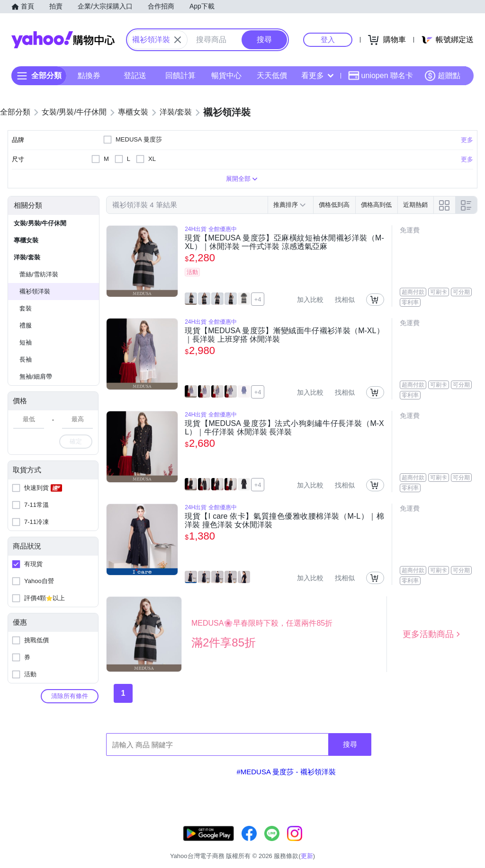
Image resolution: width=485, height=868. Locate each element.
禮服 (26, 325)
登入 (328, 40)
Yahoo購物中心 (63, 40)
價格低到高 (334, 205)
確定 (76, 441)
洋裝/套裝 (27, 257)
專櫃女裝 (26, 240)
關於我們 (336, 844)
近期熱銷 (415, 205)
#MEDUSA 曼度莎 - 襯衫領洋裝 (286, 772)
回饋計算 (180, 75)
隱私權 (440, 844)
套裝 (26, 308)
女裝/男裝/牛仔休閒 (40, 223)
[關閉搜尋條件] (178, 40)
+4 (258, 299)
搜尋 (350, 744)
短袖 (26, 342)
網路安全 (407, 844)
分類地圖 (473, 844)
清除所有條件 (70, 696)
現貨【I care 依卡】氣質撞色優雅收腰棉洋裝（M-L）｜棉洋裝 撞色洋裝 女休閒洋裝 (284, 520)
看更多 (317, 75)
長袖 (26, 359)
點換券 (89, 75)
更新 (477, 833)
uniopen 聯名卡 (381, 76)
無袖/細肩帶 (36, 376)
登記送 (135, 75)
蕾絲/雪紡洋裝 (39, 274)
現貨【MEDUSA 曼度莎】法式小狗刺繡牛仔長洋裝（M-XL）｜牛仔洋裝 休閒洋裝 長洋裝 (284, 428)
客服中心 (300, 844)
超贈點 (442, 76)
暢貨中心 (226, 75)
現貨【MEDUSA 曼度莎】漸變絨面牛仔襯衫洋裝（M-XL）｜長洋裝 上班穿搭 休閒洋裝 (284, 335)
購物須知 (372, 844)
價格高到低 (376, 205)
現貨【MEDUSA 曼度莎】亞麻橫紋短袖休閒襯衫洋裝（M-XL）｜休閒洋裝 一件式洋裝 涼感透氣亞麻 (284, 242)
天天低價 (272, 75)
